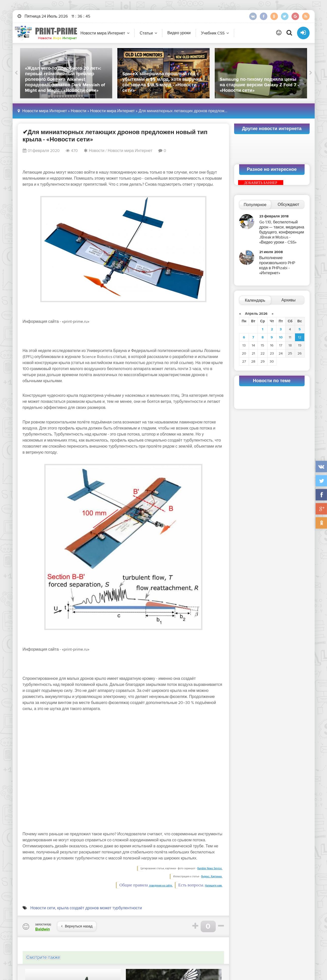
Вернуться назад (77, 926)
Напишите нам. (214, 886)
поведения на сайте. (161, 886)
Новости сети (43, 908)
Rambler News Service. (210, 868)
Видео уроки (179, 33)
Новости (79, 111)
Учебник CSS (213, 33)
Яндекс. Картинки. (212, 876)
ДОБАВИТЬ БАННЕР (261, 183)
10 (281, 337)
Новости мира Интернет (103, 33)
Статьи (146, 33)
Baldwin (43, 929)
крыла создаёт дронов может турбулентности (100, 908)
